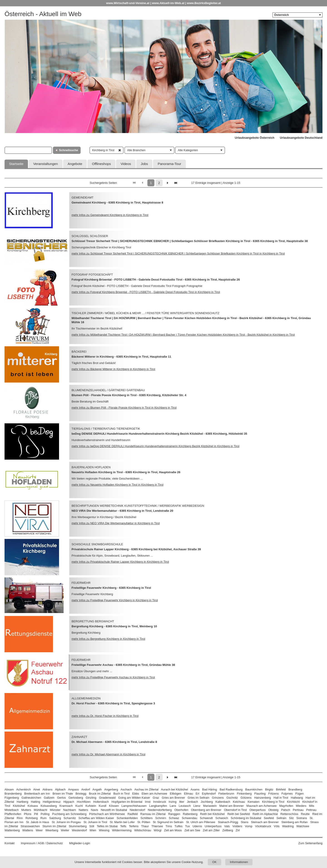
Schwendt (206, 818)
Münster (55, 810)
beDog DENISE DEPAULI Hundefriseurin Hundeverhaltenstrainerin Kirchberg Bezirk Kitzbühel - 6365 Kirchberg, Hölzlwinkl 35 (159, 434)
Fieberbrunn (226, 794)
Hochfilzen (84, 802)
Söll (92, 826)
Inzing (173, 802)
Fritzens (273, 794)
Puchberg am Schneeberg (69, 814)
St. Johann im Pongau (66, 822)
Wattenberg (12, 830)
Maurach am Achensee (261, 806)
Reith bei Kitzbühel (212, 814)
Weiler (65, 830)
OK (214, 862)
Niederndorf (137, 810)
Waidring (288, 826)
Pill (36, 814)
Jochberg (207, 802)
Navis (95, 810)
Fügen (300, 794)
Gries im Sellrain (198, 798)
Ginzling (91, 798)
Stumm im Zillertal (54, 826)
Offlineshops (101, 164)
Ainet (37, 789)
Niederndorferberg (160, 810)
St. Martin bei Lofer (122, 822)
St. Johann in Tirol (95, 822)
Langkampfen (158, 806)
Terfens (134, 826)
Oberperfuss (258, 810)
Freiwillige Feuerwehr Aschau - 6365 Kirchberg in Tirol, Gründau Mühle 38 (123, 665)
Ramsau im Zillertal (153, 814)
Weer (39, 830)
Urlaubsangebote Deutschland (301, 138)
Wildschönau (143, 830)
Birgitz (269, 789)
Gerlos (61, 798)
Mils (312, 806)
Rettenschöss (289, 814)
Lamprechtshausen (134, 806)
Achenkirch (23, 789)
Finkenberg (244, 794)
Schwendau (189, 818)
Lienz (197, 806)
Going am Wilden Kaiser (134, 798)
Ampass (73, 789)
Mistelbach (12, 810)
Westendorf (79, 830)
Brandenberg (13, 794)
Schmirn (161, 818)
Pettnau (311, 810)
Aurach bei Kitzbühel (175, 789)
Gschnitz (232, 798)
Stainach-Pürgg (228, 822)
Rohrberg (32, 818)
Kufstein (91, 806)
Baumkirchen (254, 789)
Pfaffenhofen (13, 814)
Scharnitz (70, 818)
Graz (156, 798)
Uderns (197, 826)
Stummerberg (78, 826)
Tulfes (179, 826)
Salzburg (55, 818)
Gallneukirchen (31, 798)
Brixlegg (81, 794)
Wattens (28, 830)
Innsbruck (160, 802)
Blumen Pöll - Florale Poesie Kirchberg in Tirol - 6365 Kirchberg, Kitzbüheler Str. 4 (129, 395)
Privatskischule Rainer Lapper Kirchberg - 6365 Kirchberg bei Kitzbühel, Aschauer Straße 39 (136, 549)
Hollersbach (101, 802)
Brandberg (295, 789)
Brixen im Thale (63, 794)
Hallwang (297, 798)
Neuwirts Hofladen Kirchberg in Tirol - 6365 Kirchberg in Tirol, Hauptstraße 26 (126, 472)
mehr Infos (110, 215)
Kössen (114, 806)
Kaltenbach (223, 802)
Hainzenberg (263, 798)
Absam (9, 789)
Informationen (239, 862)
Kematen (254, 802)
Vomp (249, 826)
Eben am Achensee (155, 794)
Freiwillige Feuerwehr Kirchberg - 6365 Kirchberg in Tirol (111, 588)
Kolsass (33, 806)
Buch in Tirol (121, 794)
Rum (43, 818)
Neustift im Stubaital (114, 810)
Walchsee (303, 826)
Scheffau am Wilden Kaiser (96, 818)
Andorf (86, 789)
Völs (277, 826)
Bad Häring (209, 789)
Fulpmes (287, 794)
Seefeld (269, 818)
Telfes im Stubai (107, 826)
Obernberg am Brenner (206, 810)
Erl (198, 794)
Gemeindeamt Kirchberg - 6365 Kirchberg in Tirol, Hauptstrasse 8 (117, 202)
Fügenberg (12, 798)
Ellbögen (176, 794)
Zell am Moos (173, 830)
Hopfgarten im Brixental (127, 802)
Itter (182, 802)
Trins (169, 826)
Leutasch (185, 806)
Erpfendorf (209, 794)
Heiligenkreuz (52, 802)
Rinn (20, 818)
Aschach (126, 789)
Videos (126, 164)
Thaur (145, 826)
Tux (187, 826)
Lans (173, 806)
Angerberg (111, 789)
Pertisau (298, 810)
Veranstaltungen (45, 164)
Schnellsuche (69, 150)
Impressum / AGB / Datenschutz (42, 843)
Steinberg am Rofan (295, 822)
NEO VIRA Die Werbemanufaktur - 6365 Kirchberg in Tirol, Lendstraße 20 (122, 511)
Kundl (103, 806)
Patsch (286, 810)
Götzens (246, 798)
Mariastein (210, 806)
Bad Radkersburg (231, 789)
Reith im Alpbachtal (265, 814)
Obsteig (273, 810)
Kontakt (10, 843)
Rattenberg (190, 814)
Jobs (144, 164)
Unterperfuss (213, 826)
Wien (93, 830)
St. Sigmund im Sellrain (168, 822)
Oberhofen (181, 810)
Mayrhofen (286, 806)
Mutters (26, 810)
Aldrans (47, 789)
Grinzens (218, 798)
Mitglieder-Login (80, 843)
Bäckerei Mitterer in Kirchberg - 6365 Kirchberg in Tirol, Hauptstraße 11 (121, 357)
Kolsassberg (49, 806)
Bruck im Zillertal (100, 794)
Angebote (75, 164)
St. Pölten (144, 822)
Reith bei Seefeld (239, 814)
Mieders (301, 806)
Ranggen (174, 814)
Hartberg (23, 802)
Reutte (305, 814)
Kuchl (79, 806)
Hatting (36, 802)
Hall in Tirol (281, 798)
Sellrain (281, 818)
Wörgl (158, 830)
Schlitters (147, 818)
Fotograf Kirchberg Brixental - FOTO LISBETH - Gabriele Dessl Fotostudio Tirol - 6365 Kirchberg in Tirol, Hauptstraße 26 (156, 280)
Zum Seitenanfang (310, 843)
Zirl (238, 830)
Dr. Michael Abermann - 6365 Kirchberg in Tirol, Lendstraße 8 (114, 742)
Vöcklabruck (263, 826)
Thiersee (157, 826)
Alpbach (60, 789)
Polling (45, 814)
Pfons (28, 814)
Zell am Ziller (211, 830)
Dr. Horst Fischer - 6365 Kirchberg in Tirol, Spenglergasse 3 (113, 703)
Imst (148, 802)
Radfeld (133, 814)
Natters (83, 810)
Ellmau (188, 794)
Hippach (69, 802)
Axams (195, 789)
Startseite (16, 164)
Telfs (123, 826)
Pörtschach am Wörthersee (107, 814)
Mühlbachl (41, 810)
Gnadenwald (107, 798)
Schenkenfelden (127, 818)
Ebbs (136, 794)
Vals (227, 826)
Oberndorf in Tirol (235, 810)
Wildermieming (122, 830)
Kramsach (66, 806)
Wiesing (104, 830)
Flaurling (260, 794)
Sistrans (302, 818)
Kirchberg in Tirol (273, 802)
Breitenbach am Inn (37, 794)
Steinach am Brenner (265, 822)
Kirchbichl (293, 802)
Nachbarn (69, 810)
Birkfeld (281, 789)
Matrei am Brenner (232, 806)
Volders (237, 826)
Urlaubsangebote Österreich (255, 138)
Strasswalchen (30, 826)
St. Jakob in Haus (38, 822)
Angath (97, 789)
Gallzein (49, 798)
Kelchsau (239, 802)
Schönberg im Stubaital (246, 818)
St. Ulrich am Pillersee (201, 822)
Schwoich (222, 818)
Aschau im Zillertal (146, 789)
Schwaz (174, 818)
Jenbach (192, 802)
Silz (291, 818)
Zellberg (228, 830)
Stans (244, 822)
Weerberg (52, 830)
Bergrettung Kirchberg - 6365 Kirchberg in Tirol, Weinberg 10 (114, 626)
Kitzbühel (19, 806)
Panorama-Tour (169, 164)
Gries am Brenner (173, 798)
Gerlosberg (76, 798)
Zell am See (192, 830)
